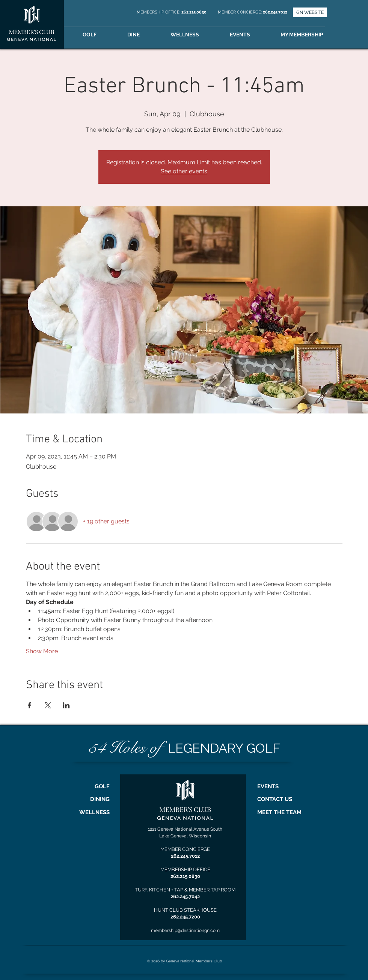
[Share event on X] (48, 705)
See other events (184, 171)
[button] (312, 35)
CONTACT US (275, 799)
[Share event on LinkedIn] (66, 705)
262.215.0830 (195, 12)
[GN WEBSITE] (310, 12)
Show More (42, 651)
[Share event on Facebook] (29, 705)
